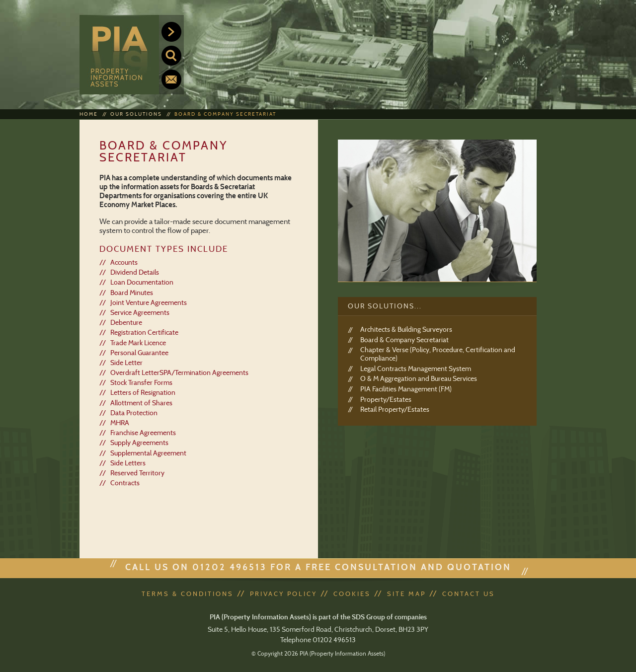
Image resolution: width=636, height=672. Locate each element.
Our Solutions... (385, 306)
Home (89, 114)
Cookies (352, 594)
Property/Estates (386, 400)
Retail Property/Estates (395, 410)
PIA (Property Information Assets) (119, 55)
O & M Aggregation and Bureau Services (419, 379)
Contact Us (469, 594)
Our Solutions (136, 114)
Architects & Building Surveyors (406, 330)
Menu (171, 32)
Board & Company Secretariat (225, 114)
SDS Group (368, 617)
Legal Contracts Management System (416, 369)
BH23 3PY (413, 629)
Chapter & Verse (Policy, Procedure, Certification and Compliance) (438, 354)
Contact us (171, 79)
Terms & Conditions (188, 594)
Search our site (171, 56)
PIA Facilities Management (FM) (406, 389)
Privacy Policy (283, 594)
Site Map (406, 594)
